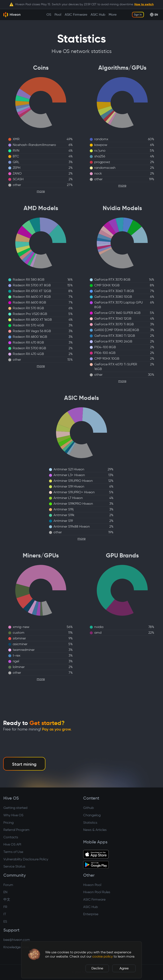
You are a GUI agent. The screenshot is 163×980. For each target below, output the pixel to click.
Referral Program (16, 830)
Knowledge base (16, 947)
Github (89, 808)
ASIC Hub (91, 907)
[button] (34, 954)
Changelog (92, 815)
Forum (8, 885)
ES (5, 921)
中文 (7, 899)
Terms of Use (13, 852)
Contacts (11, 837)
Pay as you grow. (57, 729)
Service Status (14, 866)
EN (5, 892)
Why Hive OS (13, 815)
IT (5, 914)
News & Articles (95, 830)
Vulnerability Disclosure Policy (26, 859)
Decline (97, 968)
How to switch (144, 4)
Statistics (90, 823)
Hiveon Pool (92, 885)
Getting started (15, 808)
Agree (124, 968)
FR (5, 907)
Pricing (8, 823)
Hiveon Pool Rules (97, 892)
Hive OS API (12, 844)
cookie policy (103, 956)
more (41, 191)
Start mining (24, 764)
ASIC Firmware (94, 899)
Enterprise (91, 914)
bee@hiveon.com (17, 940)
